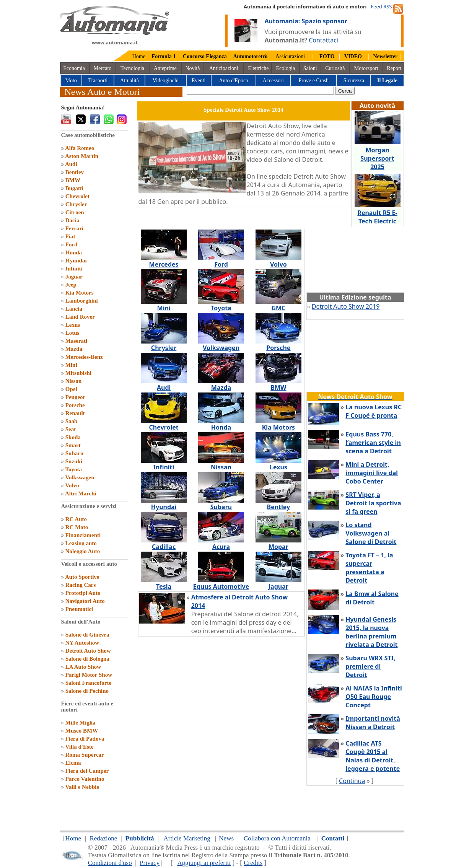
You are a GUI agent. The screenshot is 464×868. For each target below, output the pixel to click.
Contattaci (323, 40)
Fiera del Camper (87, 771)
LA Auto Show (83, 667)
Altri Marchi (81, 493)
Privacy (150, 863)
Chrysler (76, 204)
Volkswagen (80, 477)
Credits (253, 863)
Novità (192, 68)
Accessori (273, 81)
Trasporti (98, 81)
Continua (352, 781)
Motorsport (366, 68)
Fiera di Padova (85, 739)
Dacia (72, 220)
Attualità (129, 81)
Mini (71, 365)
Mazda (74, 349)
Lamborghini (82, 301)
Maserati (76, 341)
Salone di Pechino (87, 691)
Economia (74, 68)
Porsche (75, 405)
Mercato (103, 68)
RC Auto (76, 519)
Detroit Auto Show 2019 (346, 306)
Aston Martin (82, 156)
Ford (72, 244)
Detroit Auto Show (88, 651)
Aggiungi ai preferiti (204, 863)
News (226, 838)
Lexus (73, 325)
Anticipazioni (224, 68)
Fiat (70, 236)
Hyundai (76, 261)
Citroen (75, 212)
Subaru (75, 453)
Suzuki (74, 461)
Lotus (72, 333)
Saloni (310, 68)
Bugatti (75, 188)
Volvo (72, 485)
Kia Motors (80, 293)
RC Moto (77, 527)
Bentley (75, 172)
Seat (71, 429)
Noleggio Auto (83, 551)
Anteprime (165, 68)
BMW (73, 180)
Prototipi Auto (83, 593)
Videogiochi (166, 81)
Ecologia (285, 68)
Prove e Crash (314, 81)
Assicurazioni (290, 56)
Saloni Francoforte (88, 683)
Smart (73, 445)
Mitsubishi (78, 373)
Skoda (73, 437)
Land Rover (80, 317)
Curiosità (335, 68)
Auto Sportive (82, 577)
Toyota (73, 469)
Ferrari (74, 228)
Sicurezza (354, 81)
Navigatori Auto (85, 601)
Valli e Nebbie (82, 787)
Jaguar (74, 277)
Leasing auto (81, 543)
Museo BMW (82, 731)
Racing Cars (81, 585)
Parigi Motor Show (89, 675)
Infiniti (74, 269)
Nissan (74, 381)
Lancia (74, 309)
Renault (75, 413)
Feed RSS (381, 7)
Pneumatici (79, 609)
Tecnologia (132, 68)
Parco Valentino (85, 779)
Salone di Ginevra (87, 635)
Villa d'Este (79, 747)
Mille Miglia (81, 723)
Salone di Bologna (87, 659)
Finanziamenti (83, 535)
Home (139, 56)
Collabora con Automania (277, 838)
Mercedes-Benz (84, 357)
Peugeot (75, 397)
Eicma (73, 763)
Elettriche (258, 68)
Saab (72, 421)
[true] (260, 91)
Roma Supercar (85, 755)
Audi (71, 164)
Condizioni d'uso (110, 863)
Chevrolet (77, 196)
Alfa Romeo (80, 148)
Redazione (103, 838)
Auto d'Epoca (233, 81)
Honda (74, 252)
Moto (71, 81)
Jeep (71, 285)
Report (394, 68)
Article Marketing (187, 838)
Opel (71, 389)
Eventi (199, 81)
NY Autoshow (82, 643)
